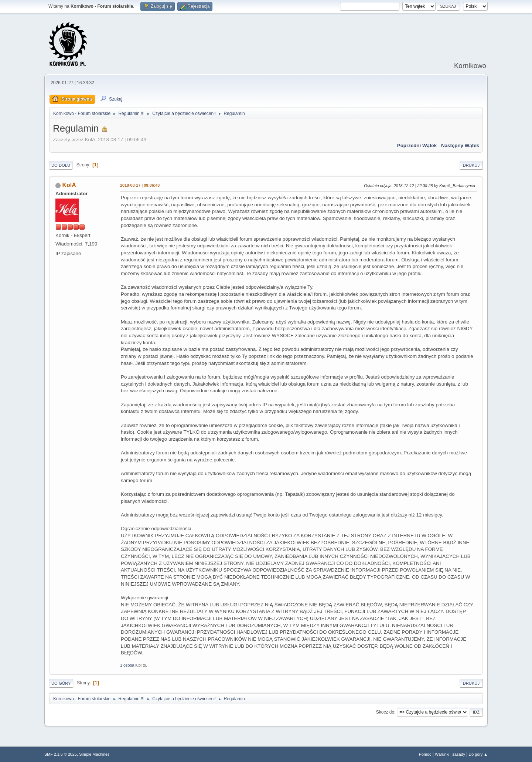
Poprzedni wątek (417, 145)
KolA (69, 185)
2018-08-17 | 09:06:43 (140, 185)
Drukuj (471, 165)
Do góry (61, 683)
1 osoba (127, 665)
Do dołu (61, 165)
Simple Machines (94, 754)
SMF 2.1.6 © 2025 (61, 754)
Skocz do (385, 712)
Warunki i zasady (450, 754)
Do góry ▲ (478, 754)
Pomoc (425, 754)
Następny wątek (460, 145)
